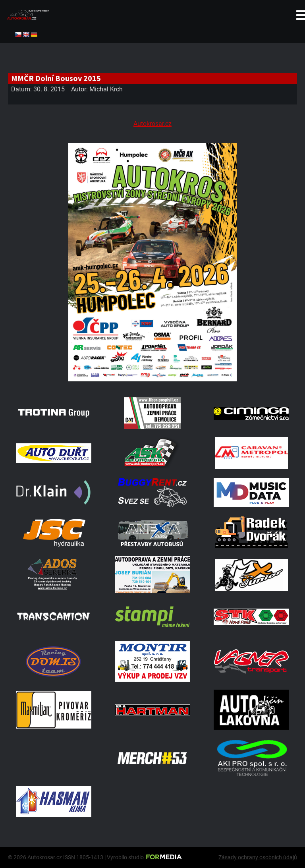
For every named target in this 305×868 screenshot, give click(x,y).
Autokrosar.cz (152, 124)
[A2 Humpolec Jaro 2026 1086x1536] (152, 379)
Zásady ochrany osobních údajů (258, 857)
